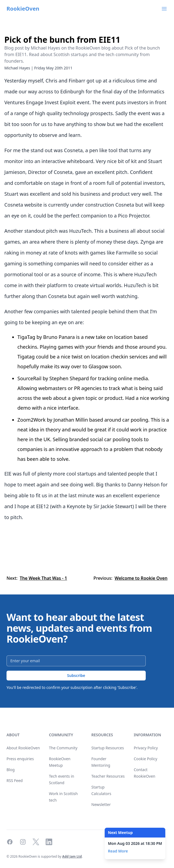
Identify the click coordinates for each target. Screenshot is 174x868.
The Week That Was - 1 (43, 578)
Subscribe (76, 675)
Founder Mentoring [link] (101, 762)
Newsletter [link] (101, 804)
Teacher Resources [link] (108, 776)
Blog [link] (11, 770)
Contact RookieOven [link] (145, 773)
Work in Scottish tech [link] (63, 797)
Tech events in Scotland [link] (62, 779)
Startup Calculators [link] (101, 790)
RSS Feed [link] (15, 780)
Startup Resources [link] (108, 748)
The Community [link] (63, 748)
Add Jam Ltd (72, 856)
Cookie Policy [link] (145, 759)
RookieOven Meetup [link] (60, 762)
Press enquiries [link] (20, 759)
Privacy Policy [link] (146, 748)
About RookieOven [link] (23, 748)
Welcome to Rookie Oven (141, 578)
